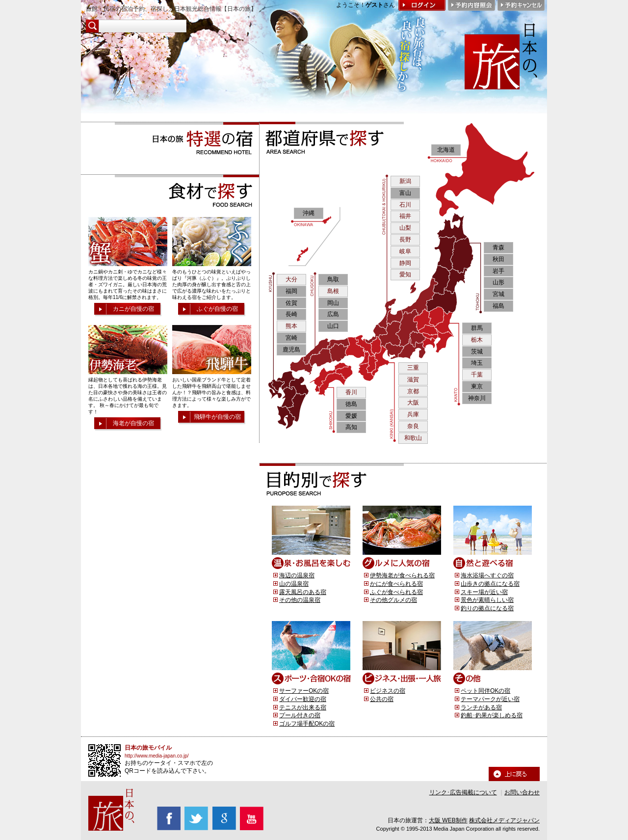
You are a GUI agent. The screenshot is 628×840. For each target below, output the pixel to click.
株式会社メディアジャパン (504, 820)
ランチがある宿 (481, 707)
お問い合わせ (522, 792)
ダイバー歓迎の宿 (303, 699)
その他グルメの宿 (393, 600)
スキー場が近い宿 (484, 592)
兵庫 (413, 414)
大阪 (413, 403)
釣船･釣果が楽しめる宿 (492, 715)
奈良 (413, 426)
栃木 (477, 340)
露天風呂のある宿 (303, 592)
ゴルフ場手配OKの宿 (307, 724)
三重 (413, 368)
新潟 (405, 181)
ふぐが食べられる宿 (396, 592)
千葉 (477, 375)
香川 (351, 392)
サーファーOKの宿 (304, 691)
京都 (413, 391)
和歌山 (413, 438)
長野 (405, 240)
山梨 (405, 228)
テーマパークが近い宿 (490, 699)
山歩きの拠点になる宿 (490, 584)
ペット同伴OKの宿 (485, 691)
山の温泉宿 (294, 584)
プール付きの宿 (300, 715)
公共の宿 (382, 699)
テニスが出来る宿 (303, 707)
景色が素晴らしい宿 (487, 600)
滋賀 (413, 379)
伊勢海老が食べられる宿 (402, 575)
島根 (333, 291)
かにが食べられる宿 (396, 584)
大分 (291, 279)
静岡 (405, 263)
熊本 (291, 326)
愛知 (405, 274)
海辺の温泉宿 (297, 575)
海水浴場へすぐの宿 (487, 575)
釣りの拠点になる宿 (487, 608)
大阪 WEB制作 (448, 820)
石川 (405, 205)
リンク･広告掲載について (463, 792)
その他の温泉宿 (300, 600)
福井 (405, 216)
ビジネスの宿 (388, 691)
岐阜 (405, 251)
